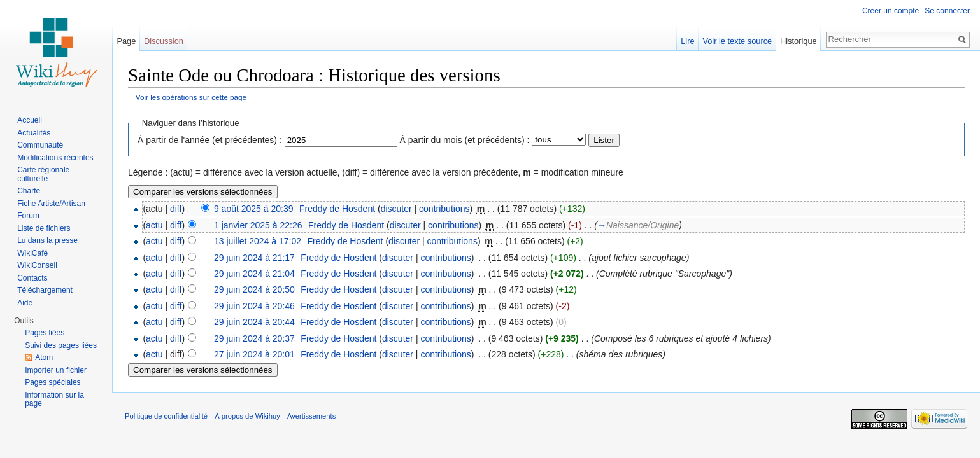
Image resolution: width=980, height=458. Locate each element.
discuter (396, 209)
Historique (799, 41)
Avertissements (311, 416)
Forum (28, 216)
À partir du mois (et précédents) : (465, 140)
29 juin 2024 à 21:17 (254, 258)
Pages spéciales (53, 382)
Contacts (32, 278)
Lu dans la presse (47, 240)
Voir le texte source (737, 41)
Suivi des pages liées (61, 345)
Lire (687, 41)
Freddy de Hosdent (337, 209)
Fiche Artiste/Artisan (51, 204)
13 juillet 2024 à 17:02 (258, 241)
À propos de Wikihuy (247, 416)
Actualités (34, 133)
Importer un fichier (56, 370)
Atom (44, 357)
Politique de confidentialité (166, 416)
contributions (444, 209)
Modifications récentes (55, 158)
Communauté (40, 145)
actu (154, 225)
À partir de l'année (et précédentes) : (210, 140)
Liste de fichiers (44, 228)
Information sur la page (54, 399)
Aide (25, 303)
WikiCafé (32, 253)
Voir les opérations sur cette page (191, 97)
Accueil (30, 120)
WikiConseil (37, 265)
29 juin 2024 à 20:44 (254, 322)
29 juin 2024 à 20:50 (254, 289)
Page (126, 41)
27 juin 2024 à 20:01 (254, 354)
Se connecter (947, 11)
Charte (29, 191)
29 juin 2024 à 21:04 (254, 274)
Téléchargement (45, 290)
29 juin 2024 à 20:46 (254, 306)
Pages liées (45, 333)
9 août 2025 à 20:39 (254, 209)
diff (176, 209)
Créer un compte (891, 11)
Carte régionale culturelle (43, 174)
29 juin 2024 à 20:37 (254, 338)
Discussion (164, 41)
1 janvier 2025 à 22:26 (258, 225)
